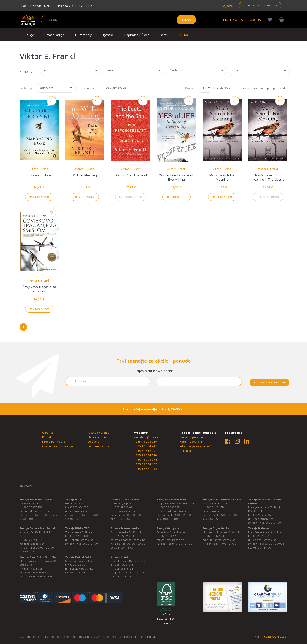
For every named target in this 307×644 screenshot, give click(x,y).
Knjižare (227, 6)
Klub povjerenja (99, 433)
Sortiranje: (27, 88)
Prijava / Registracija (260, 5)
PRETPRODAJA (235, 20)
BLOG (23, 6)
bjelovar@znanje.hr (264, 540)
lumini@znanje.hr (263, 519)
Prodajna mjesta (54, 442)
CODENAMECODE (276, 637)
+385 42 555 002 (261, 515)
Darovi (164, 35)
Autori (184, 35)
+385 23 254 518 (145, 455)
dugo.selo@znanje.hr (36, 572)
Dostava (94, 442)
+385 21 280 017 (78, 565)
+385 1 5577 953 (145, 469)
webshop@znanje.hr (148, 437)
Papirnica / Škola (137, 35)
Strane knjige (54, 35)
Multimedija (84, 35)
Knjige (29, 35)
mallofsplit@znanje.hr (82, 569)
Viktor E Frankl (39, 169)
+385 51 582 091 (145, 451)
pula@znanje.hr (79, 511)
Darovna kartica (99, 446)
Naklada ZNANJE (42, 6)
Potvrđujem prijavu (269, 382)
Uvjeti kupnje (97, 437)
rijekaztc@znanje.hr (81, 540)
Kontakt (48, 437)
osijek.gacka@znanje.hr (221, 540)
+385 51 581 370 (78, 536)
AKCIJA (255, 20)
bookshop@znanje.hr (36, 511)
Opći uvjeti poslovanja (57, 446)
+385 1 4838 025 (32, 569)
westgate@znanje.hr (173, 540)
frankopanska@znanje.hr (130, 540)
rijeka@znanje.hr (125, 511)
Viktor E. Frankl (85, 169)
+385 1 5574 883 (124, 536)
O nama (48, 433)
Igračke (108, 35)
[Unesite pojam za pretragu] (119, 20)
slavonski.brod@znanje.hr (176, 511)
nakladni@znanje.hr (193, 437)
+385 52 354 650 (146, 464)
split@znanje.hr (216, 511)
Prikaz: (190, 88)
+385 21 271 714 (215, 507)
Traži (186, 20)
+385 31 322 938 (215, 536)
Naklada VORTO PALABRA (74, 6)
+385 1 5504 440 (146, 446)
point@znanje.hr (125, 569)
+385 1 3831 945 (124, 565)
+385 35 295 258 (145, 460)
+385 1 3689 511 (191, 442)
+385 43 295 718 (145, 442)
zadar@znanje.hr (34, 544)
